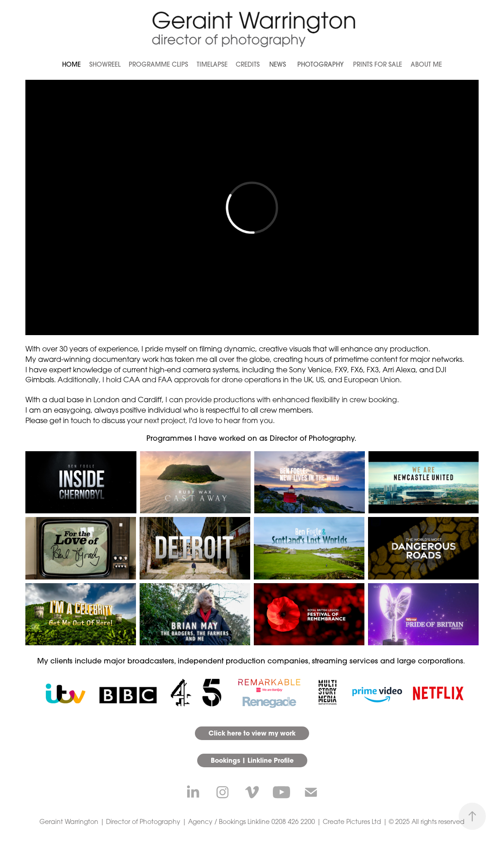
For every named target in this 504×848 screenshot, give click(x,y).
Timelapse (212, 64)
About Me (426, 64)
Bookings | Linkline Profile (252, 760)
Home (71, 64)
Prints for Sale (378, 64)
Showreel (105, 64)
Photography (320, 64)
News (278, 64)
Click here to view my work (252, 733)
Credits (248, 64)
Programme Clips (158, 64)
